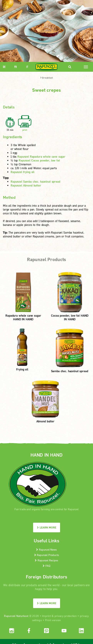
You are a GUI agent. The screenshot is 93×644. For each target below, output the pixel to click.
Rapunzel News (46, 550)
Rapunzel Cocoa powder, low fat (39, 160)
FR (15, 67)
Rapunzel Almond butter (26, 185)
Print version (53, 620)
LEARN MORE (47, 527)
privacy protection (66, 616)
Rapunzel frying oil (22, 172)
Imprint (46, 616)
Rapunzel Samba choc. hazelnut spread (35, 181)
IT (27, 67)
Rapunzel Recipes (46, 560)
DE (4, 67)
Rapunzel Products (47, 555)
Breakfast (46, 78)
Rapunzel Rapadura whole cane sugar (41, 156)
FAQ (46, 566)
